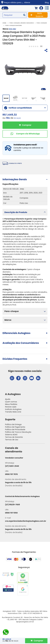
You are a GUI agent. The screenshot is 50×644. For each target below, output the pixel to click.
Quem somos (11, 402)
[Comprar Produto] (36, 641)
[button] (25, 212)
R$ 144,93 (17, 118)
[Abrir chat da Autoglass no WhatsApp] (12, 378)
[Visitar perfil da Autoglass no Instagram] (25, 378)
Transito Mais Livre (13, 412)
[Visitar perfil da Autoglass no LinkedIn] (38, 378)
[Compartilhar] (46, 51)
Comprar (25, 125)
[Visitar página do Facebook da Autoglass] (18, 378)
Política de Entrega (13, 424)
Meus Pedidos (11, 404)
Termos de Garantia (14, 437)
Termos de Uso (12, 440)
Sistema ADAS (11, 435)
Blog (47, 3)
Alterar (27, 3)
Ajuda (8, 399)
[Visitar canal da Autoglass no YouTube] (32, 378)
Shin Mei (12, 29)
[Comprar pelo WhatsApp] (25, 134)
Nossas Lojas (11, 407)
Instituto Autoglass (13, 409)
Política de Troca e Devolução (18, 432)
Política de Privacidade (15, 430)
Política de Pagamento (15, 427)
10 (8, 118)
